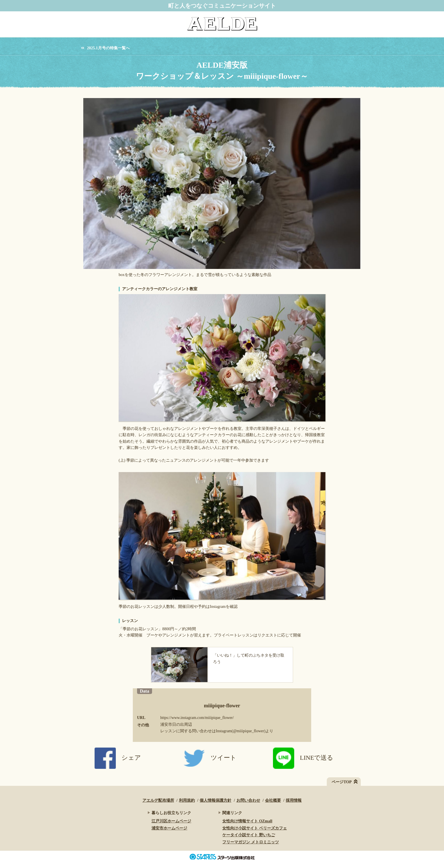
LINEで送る (303, 758)
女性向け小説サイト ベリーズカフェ (255, 828)
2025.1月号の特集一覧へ (108, 48)
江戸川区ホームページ (171, 821)
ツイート (210, 758)
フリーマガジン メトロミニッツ (251, 842)
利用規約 (187, 800)
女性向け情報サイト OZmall (247, 821)
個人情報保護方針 (215, 800)
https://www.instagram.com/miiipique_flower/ (197, 718)
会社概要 (273, 800)
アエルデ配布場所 (158, 800)
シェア (118, 758)
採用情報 (294, 800)
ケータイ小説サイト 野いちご (249, 835)
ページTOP (342, 782)
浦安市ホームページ (169, 828)
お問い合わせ (248, 800)
